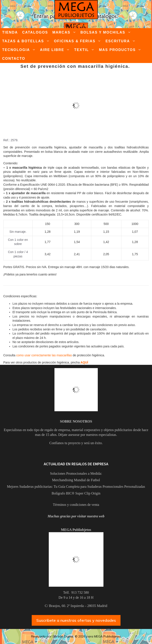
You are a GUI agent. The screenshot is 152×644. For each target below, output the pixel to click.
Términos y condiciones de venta (76, 505)
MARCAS (65, 32)
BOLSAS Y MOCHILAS (107, 32)
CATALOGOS (35, 32)
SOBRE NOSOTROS (76, 421)
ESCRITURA (121, 41)
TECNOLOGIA (20, 50)
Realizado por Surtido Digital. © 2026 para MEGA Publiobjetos (76, 636)
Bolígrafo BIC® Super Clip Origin (76, 493)
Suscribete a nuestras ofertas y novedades (76, 620)
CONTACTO (14, 59)
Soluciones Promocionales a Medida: (76, 473)
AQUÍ (84, 362)
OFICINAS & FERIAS (79, 41)
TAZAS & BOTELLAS (27, 41)
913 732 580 (79, 26)
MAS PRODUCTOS (121, 50)
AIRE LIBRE (56, 50)
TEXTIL (85, 50)
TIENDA (10, 32)
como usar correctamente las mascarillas (44, 355)
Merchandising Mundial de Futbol (76, 480)
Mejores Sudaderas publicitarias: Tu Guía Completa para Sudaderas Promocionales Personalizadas (76, 487)
